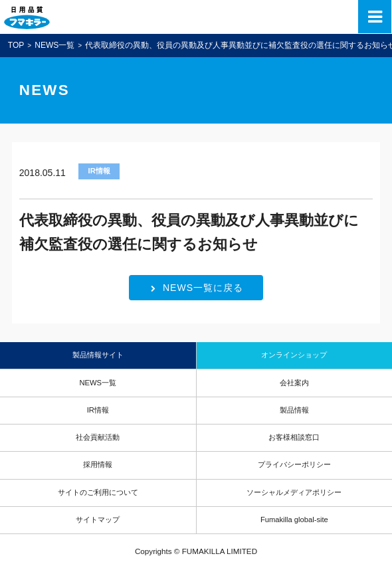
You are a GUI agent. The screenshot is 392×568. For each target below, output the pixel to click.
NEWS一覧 (54, 45)
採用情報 (98, 464)
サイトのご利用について (98, 492)
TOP (16, 45)
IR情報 (98, 410)
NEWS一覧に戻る (197, 288)
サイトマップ (98, 520)
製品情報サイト (98, 355)
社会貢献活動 (98, 437)
